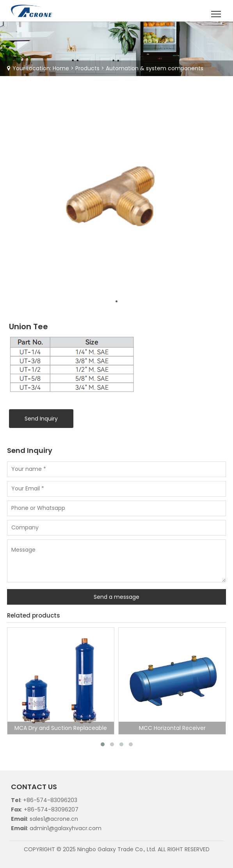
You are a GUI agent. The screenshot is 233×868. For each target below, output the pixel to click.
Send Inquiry (41, 419)
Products (87, 68)
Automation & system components (155, 68)
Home (61, 68)
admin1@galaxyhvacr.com (66, 828)
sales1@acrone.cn (54, 819)
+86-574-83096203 (50, 800)
